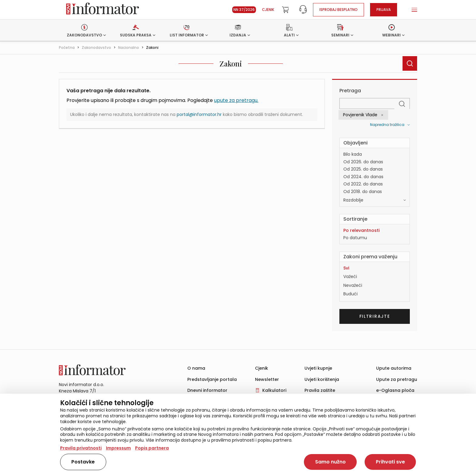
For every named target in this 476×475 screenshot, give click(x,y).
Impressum (118, 448)
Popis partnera (152, 448)
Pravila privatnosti (81, 448)
